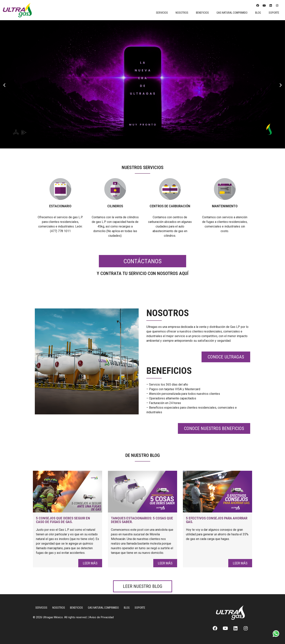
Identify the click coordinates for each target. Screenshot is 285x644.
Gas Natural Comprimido (232, 13)
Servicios (162, 13)
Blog (258, 13)
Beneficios (202, 13)
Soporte (274, 13)
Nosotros (182, 13)
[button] (4, 85)
